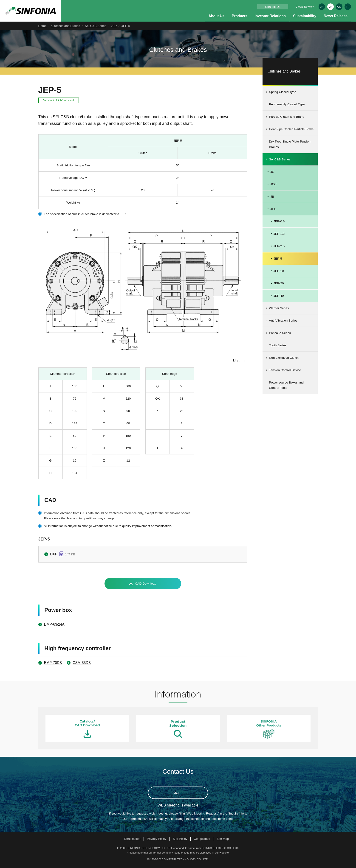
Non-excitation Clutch (284, 360)
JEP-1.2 (279, 236)
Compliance (202, 841)
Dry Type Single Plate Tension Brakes (290, 147)
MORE (178, 795)
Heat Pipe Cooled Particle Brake (291, 132)
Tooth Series (278, 348)
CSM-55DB (82, 665)
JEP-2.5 (279, 249)
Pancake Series (280, 336)
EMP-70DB (53, 665)
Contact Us (273, 7)
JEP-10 (279, 273)
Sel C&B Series (95, 28)
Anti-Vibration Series (283, 323)
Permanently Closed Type (287, 107)
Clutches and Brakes (66, 28)
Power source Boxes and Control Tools (286, 388)
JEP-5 (278, 261)
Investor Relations (270, 18)
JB (272, 199)
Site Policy (180, 841)
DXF (54, 557)
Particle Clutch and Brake (287, 119)
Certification (132, 841)
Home (42, 28)
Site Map (223, 841)
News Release (336, 18)
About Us (216, 18)
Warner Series (279, 311)
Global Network (305, 7)
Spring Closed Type (283, 95)
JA (322, 7)
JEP (114, 28)
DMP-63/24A (54, 627)
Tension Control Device (285, 373)
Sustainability (305, 18)
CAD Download (146, 586)
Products (240, 18)
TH (348, 7)
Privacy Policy (157, 841)
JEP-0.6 (279, 224)
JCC (273, 187)
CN (339, 7)
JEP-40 (279, 298)
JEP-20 (279, 286)
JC (272, 174)
